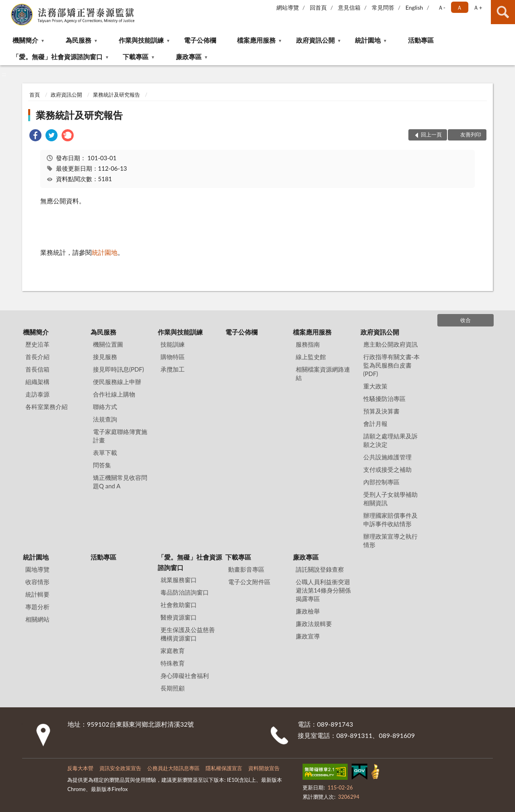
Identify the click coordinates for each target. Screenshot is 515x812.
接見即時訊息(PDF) (118, 369)
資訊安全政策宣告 (120, 768)
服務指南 (308, 344)
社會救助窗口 (179, 605)
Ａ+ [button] (478, 7)
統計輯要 (37, 594)
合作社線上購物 (114, 394)
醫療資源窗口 (179, 617)
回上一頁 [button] (431, 134)
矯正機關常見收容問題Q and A (120, 482)
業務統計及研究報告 (116, 95)
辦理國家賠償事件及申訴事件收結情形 (390, 520)
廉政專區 (189, 57)
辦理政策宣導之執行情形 (390, 540)
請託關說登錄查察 (320, 569)
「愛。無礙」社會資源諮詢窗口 (58, 57)
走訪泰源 (37, 394)
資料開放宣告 (264, 768)
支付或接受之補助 (387, 469)
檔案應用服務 (256, 40)
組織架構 (37, 382)
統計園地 (368, 40)
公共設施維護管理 (387, 457)
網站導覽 (288, 7)
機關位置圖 (108, 344)
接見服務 (105, 357)
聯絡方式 (105, 407)
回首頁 (318, 7)
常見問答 (383, 7)
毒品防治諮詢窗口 (185, 592)
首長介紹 (37, 357)
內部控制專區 (381, 482)
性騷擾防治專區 (384, 399)
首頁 (35, 95)
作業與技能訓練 (141, 40)
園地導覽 (37, 569)
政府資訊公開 (315, 40)
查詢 (503, 12)
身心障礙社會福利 (185, 676)
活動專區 (421, 40)
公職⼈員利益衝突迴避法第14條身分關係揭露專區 (323, 590)
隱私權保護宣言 (224, 768)
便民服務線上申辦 (117, 382)
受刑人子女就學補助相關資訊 (390, 499)
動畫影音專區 (246, 569)
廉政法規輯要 (314, 624)
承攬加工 (173, 369)
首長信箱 (37, 369)
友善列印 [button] (471, 134)
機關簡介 (25, 40)
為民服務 (78, 40)
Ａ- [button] (442, 7)
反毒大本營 (80, 768)
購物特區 (173, 357)
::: (6, 6)
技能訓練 (173, 344)
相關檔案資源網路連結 (323, 373)
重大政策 (375, 386)
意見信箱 (349, 7)
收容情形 (37, 582)
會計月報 (375, 424)
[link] (35, 136)
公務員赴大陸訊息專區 (173, 768)
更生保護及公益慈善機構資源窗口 (188, 634)
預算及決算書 (381, 411)
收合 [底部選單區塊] (466, 320)
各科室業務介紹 (46, 407)
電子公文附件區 (249, 582)
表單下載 (105, 452)
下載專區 (136, 57)
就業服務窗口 (179, 580)
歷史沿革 (37, 344)
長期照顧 (173, 688)
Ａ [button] (459, 7)
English (414, 7)
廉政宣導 (308, 636)
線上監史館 (311, 357)
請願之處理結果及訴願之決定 (390, 440)
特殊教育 (173, 663)
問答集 (102, 465)
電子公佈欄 (200, 40)
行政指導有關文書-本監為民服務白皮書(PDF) (392, 365)
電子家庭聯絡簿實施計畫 (120, 436)
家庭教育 (173, 651)
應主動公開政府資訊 (390, 344)
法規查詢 (105, 419)
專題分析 (37, 607)
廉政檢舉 (308, 611)
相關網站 (37, 619)
